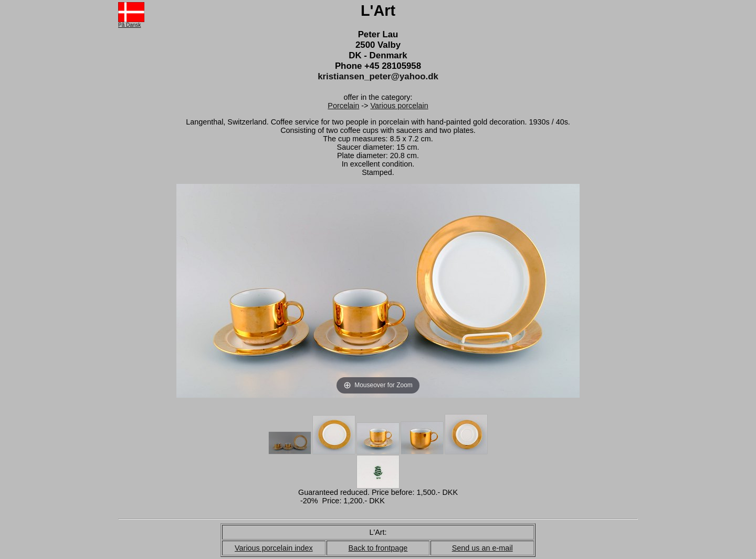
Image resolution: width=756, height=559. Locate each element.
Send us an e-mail (482, 548)
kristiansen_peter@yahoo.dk (378, 76)
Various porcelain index (274, 548)
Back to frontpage (378, 548)
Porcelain (343, 106)
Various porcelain (400, 106)
